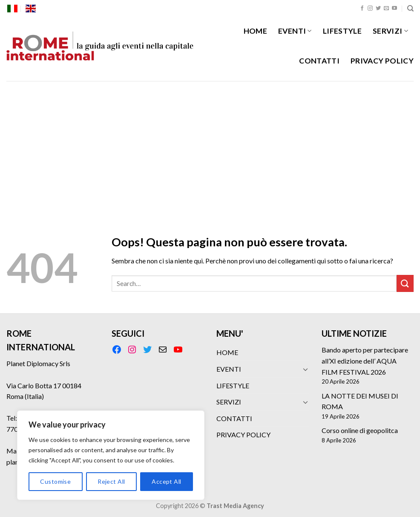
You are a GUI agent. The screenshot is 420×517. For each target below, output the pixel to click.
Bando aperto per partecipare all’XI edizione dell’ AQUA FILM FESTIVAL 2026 (365, 361)
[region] (111, 455)
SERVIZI (390, 31)
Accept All (166, 481)
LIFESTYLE (342, 31)
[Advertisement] (210, 145)
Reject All (111, 481)
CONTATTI (319, 61)
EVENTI (295, 31)
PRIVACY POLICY (382, 61)
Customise (55, 481)
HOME (255, 31)
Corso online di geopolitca (360, 430)
